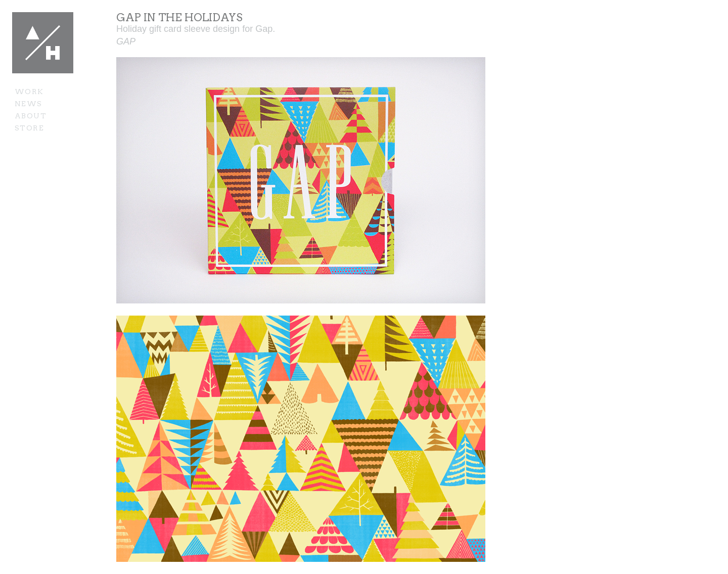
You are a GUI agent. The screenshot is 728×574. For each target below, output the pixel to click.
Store (29, 128)
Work (29, 92)
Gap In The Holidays (179, 17)
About (31, 116)
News (29, 104)
